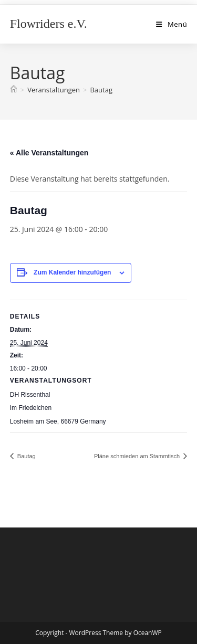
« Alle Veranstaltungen (49, 153)
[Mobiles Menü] (172, 24)
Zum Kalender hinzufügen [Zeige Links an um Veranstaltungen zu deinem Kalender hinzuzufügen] (72, 272)
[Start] (14, 90)
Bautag (101, 90)
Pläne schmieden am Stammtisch (138, 456)
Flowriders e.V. (49, 24)
